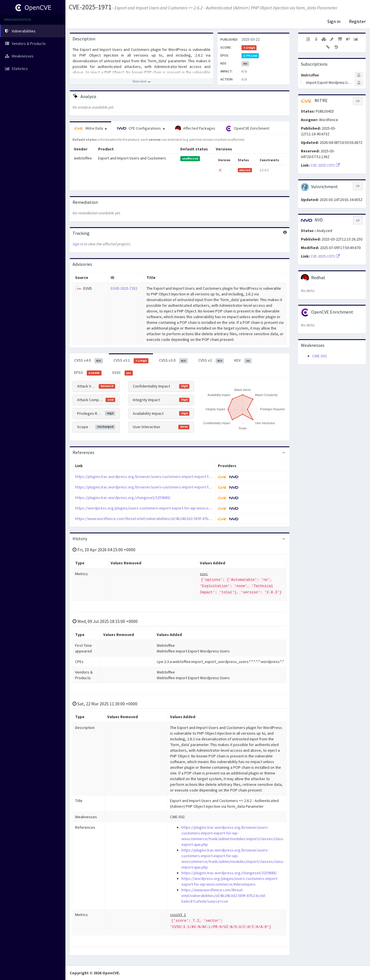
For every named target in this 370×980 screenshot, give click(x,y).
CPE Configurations (141, 128)
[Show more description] (141, 82)
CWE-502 (320, 356)
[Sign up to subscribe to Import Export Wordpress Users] (359, 83)
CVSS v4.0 (89, 360)
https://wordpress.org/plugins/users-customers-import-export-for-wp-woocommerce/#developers (161, 508)
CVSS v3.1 (131, 360)
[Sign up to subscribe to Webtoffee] (359, 75)
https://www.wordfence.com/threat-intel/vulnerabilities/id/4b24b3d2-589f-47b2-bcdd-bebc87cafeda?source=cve (172, 519)
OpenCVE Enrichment (248, 129)
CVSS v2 (211, 360)
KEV (243, 360)
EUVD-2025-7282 (124, 288)
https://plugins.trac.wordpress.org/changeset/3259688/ (123, 498)
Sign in (334, 21)
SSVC (123, 373)
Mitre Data (90, 128)
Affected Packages (195, 129)
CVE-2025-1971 (90, 7)
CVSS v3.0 (173, 360)
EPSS (88, 373)
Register (357, 21)
